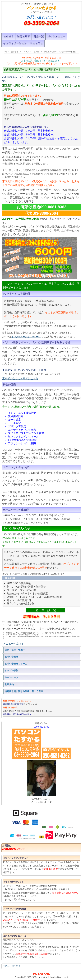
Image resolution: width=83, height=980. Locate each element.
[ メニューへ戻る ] (12, 644)
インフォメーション (15, 43)
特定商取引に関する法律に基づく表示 (24, 691)
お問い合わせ (11, 657)
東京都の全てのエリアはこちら (20, 378)
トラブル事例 (11, 670)
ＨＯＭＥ (8, 36)
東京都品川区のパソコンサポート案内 (24, 370)
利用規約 (9, 684)
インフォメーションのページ (26, 337)
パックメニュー (56, 36)
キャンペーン (11, 677)
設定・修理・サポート (16, 650)
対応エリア (23, 36)
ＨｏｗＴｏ (36, 43)
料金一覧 (39, 36)
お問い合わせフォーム (16, 664)
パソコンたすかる (12, 966)
